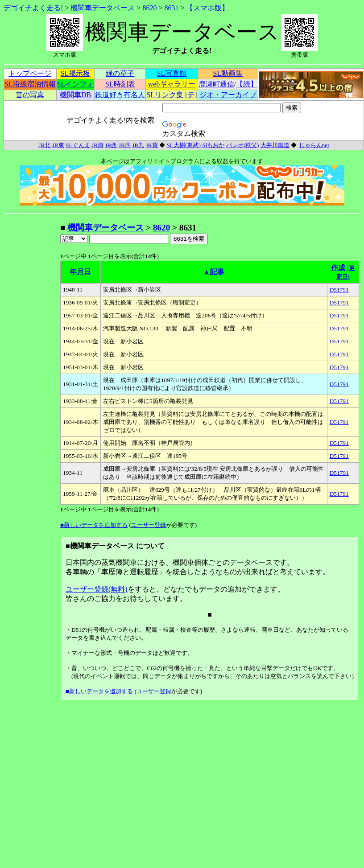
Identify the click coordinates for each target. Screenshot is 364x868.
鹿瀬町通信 (216, 84)
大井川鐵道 (275, 145)
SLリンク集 (165, 95)
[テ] (191, 95)
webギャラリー (172, 84)
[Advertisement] (32, 356)
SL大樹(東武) (183, 145)
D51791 (339, 290)
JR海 (97, 145)
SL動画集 (228, 73)
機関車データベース (103, 8)
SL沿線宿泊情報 (30, 84)
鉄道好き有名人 (120, 95)
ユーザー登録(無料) (97, 589)
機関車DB (75, 95)
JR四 (125, 145)
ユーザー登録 (149, 525)
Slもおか (213, 145)
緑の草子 (120, 73)
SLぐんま (78, 145)
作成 (338, 268)
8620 (149, 8)
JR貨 (152, 145)
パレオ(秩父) (243, 145)
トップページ (30, 73)
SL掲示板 (76, 73)
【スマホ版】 (207, 8)
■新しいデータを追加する (94, 525)
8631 (171, 8)
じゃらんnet (314, 145)
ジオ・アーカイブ (228, 95)
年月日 (80, 272)
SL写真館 (172, 73)
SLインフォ (76, 84)
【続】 (247, 84)
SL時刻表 (120, 84)
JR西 (111, 145)
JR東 (58, 145)
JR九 (138, 145)
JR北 (44, 145)
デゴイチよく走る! (33, 8)
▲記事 (214, 272)
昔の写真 (30, 95)
